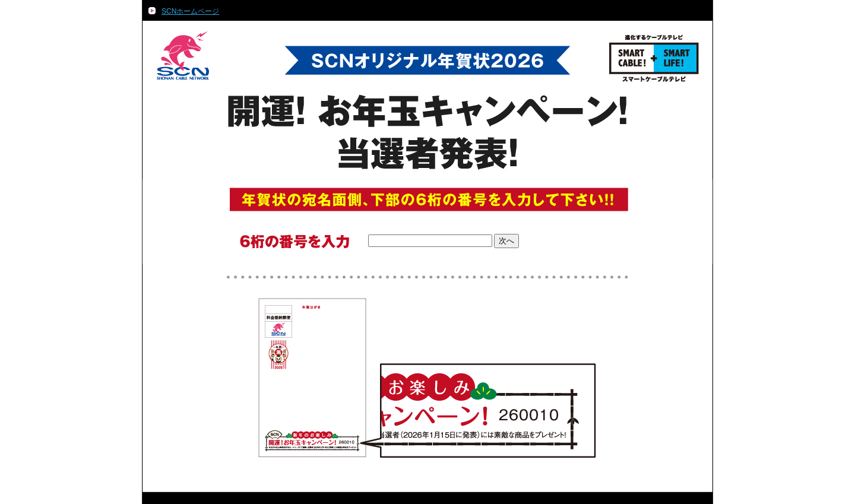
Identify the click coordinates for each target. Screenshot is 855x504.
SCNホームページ (190, 11)
